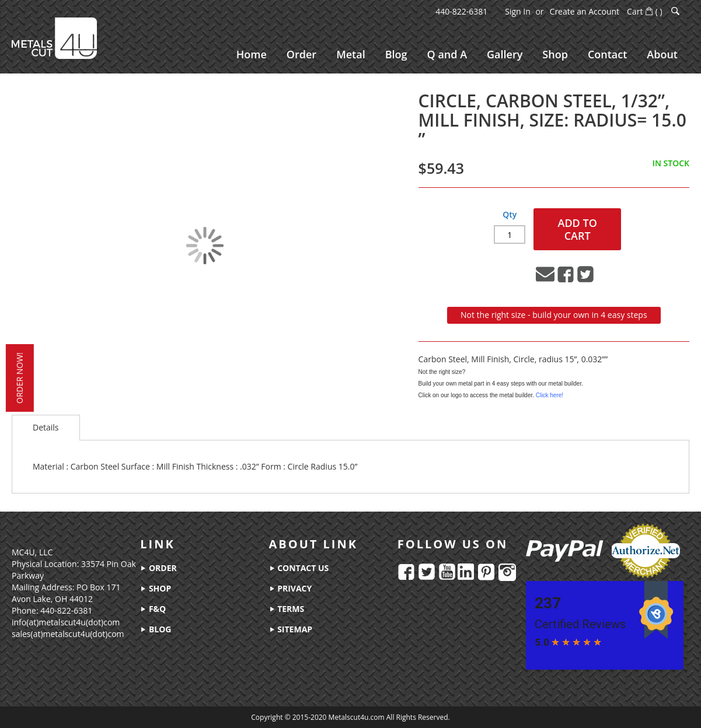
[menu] (457, 55)
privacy (291, 588)
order (158, 568)
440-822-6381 (461, 11)
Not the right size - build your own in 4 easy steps (554, 315)
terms (287, 609)
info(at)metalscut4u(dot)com (66, 622)
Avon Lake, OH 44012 (52, 599)
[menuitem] (252, 55)
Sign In (518, 11)
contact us (299, 568)
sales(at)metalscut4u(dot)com (68, 634)
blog (156, 629)
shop (156, 588)
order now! (18, 378)
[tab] (46, 428)
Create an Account (585, 11)
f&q (153, 609)
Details (46, 428)
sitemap (291, 629)
